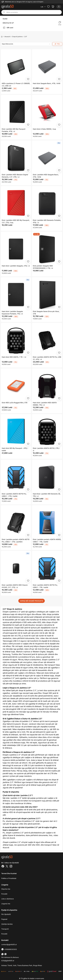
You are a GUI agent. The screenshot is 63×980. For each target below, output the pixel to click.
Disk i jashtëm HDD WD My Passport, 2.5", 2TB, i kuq (16, 221)
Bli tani (10, 785)
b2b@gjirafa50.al (8, 961)
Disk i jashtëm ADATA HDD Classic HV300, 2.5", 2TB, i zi (15, 586)
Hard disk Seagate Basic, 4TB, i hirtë (47, 83)
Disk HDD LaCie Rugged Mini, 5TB (15, 403)
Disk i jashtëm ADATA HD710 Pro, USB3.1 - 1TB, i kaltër (45, 586)
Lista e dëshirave (8, 899)
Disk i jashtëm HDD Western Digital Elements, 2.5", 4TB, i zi (15, 176)
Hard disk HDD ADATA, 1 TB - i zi (14, 357)
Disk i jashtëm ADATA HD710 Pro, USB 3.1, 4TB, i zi (47, 358)
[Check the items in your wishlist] (48, 7)
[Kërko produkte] (33, 12)
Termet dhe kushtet (9, 873)
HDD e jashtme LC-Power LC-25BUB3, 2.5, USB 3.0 (16, 85)
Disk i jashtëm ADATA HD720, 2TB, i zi (46, 449)
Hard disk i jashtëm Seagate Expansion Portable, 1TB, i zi (12, 313)
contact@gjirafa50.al (9, 944)
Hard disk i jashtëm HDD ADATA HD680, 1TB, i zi (45, 404)
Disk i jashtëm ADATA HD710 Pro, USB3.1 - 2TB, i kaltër (14, 495)
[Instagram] (11, 867)
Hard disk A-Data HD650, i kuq (44, 129)
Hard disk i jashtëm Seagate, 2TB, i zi (16, 266)
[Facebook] (3, 867)
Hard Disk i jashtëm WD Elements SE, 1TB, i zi (47, 495)
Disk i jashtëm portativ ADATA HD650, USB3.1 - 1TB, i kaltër (47, 541)
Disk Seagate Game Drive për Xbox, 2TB (46, 313)
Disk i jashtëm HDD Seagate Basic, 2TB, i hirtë (46, 176)
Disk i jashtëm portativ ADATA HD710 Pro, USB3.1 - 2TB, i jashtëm (16, 541)
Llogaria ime (6, 904)
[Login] (59, 7)
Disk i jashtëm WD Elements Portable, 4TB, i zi (47, 221)
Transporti (5, 929)
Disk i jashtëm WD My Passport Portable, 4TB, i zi (14, 130)
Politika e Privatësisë (9, 878)
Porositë (4, 894)
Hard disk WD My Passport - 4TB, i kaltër (15, 449)
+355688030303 (9, 949)
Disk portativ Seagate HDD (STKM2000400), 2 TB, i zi (43, 267)
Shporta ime (6, 889)
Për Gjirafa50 (6, 914)
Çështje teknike (7, 924)
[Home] (2, 37)
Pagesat (4, 919)
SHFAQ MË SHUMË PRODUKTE (32, 601)
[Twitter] (7, 867)
